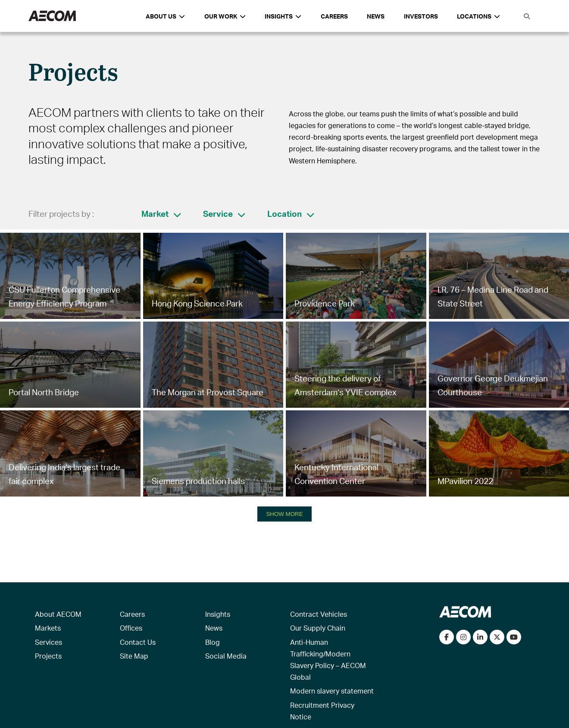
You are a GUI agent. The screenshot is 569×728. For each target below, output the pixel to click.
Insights (218, 614)
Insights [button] (283, 16)
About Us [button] (165, 16)
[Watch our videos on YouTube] (514, 637)
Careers (334, 16)
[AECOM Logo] (52, 16)
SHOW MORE (284, 514)
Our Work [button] (225, 16)
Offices (131, 628)
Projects (48, 656)
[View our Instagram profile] (463, 637)
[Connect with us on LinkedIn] (480, 637)
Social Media (226, 656)
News (376, 16)
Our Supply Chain (318, 628)
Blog (213, 642)
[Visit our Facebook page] (447, 637)
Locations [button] (478, 16)
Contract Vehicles (319, 614)
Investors (421, 16)
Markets (48, 628)
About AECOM (58, 614)
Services (48, 642)
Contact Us (138, 642)
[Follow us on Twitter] (497, 637)
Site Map (134, 656)
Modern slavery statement (332, 691)
